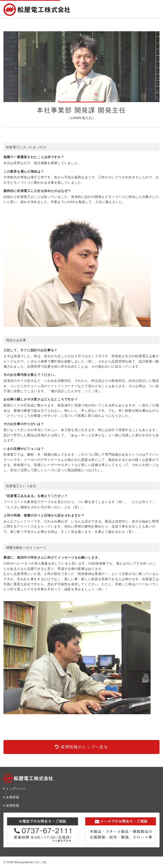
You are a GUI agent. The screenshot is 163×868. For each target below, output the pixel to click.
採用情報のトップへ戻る (84, 747)
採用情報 (13, 805)
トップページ (16, 789)
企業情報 (13, 797)
